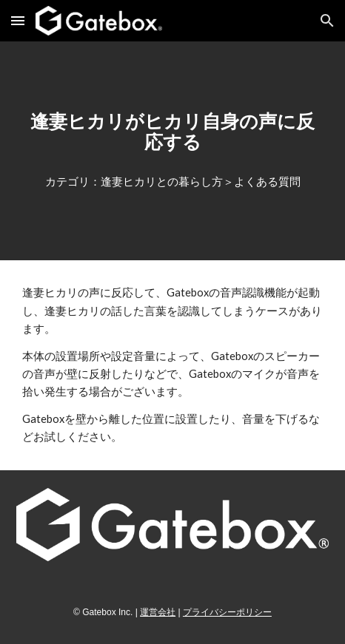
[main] (172, 132)
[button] (18, 20)
